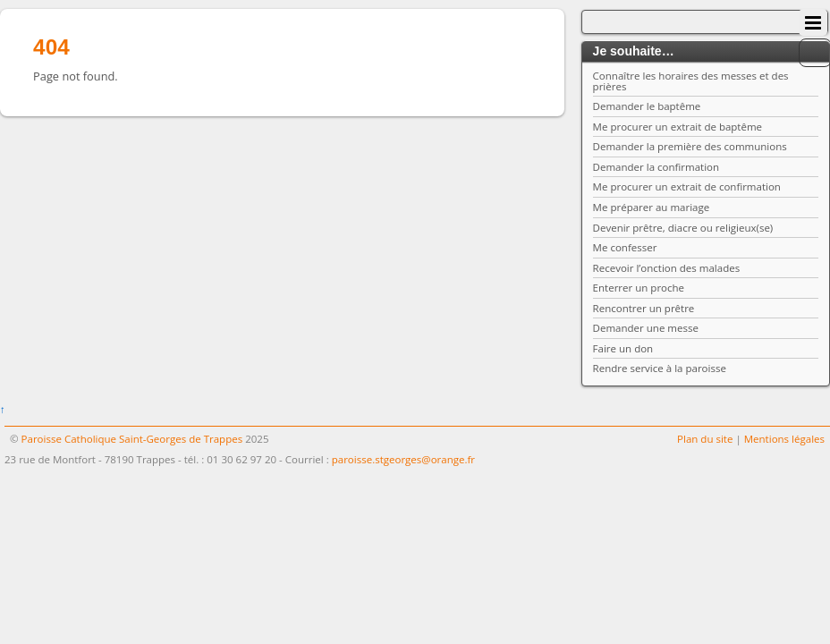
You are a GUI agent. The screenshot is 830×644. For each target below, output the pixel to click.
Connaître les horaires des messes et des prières (691, 81)
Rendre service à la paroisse (660, 368)
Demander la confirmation (656, 167)
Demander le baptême (647, 106)
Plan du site (705, 439)
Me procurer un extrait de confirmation (687, 186)
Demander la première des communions (690, 146)
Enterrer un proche (639, 288)
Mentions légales (784, 439)
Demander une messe (646, 328)
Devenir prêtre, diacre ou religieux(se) (683, 228)
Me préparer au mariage (652, 207)
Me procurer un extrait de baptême (678, 127)
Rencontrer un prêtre (644, 308)
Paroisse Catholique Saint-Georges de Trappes (132, 439)
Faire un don (623, 348)
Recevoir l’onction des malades (667, 268)
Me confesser (625, 247)
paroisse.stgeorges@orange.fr (403, 459)
